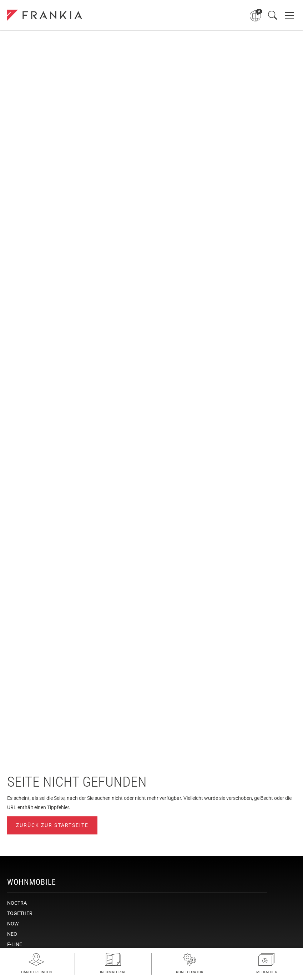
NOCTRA (17, 903)
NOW (13, 924)
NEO (12, 934)
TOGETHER (20, 913)
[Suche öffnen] (272, 15)
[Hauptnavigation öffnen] (289, 15)
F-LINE (15, 944)
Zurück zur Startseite (52, 825)
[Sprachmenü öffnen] (256, 15)
